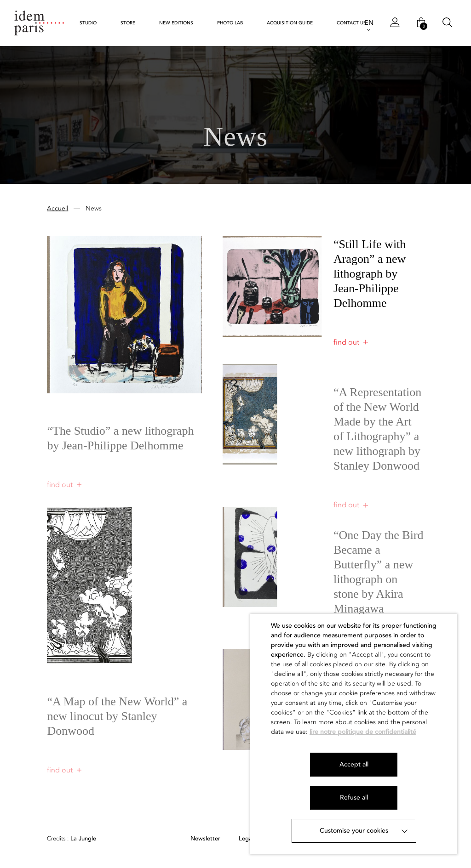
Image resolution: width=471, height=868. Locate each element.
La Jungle (72, 839)
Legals (247, 839)
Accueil (57, 209)
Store (128, 23)
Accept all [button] (354, 764)
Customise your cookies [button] (354, 831)
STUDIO (88, 23)
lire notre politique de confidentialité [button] (363, 732)
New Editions (176, 23)
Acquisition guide (290, 23)
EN (369, 23)
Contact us (351, 23)
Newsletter (205, 839)
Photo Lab (230, 23)
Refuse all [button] (354, 797)
